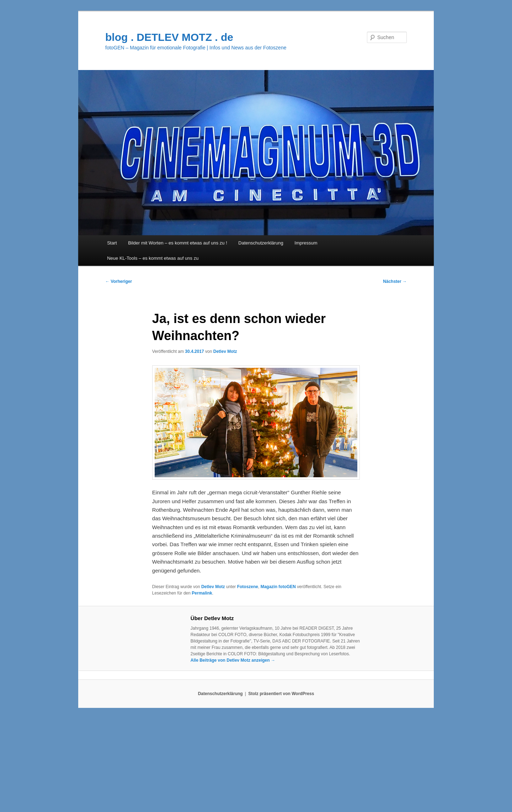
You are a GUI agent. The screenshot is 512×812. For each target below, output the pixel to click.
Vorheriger (119, 281)
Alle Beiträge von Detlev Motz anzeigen (233, 660)
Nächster (395, 281)
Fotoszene (248, 587)
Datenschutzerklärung (261, 243)
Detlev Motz (225, 351)
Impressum (306, 243)
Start (112, 243)
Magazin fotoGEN (278, 587)
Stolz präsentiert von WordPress (281, 694)
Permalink (202, 593)
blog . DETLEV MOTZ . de (169, 37)
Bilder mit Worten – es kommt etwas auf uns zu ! (178, 243)
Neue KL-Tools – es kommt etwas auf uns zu (153, 258)
